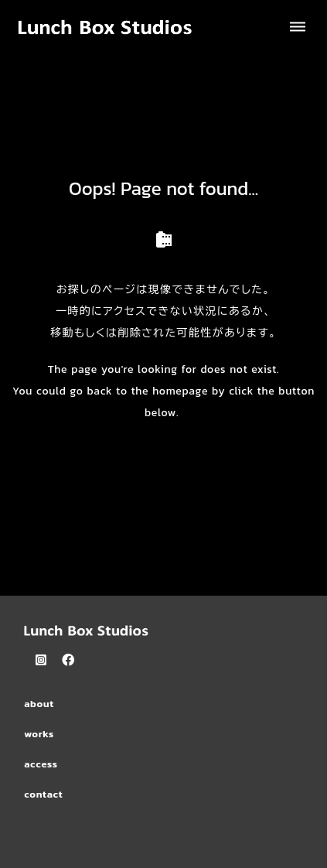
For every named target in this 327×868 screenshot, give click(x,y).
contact (43, 794)
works (39, 734)
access (41, 764)
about (39, 704)
